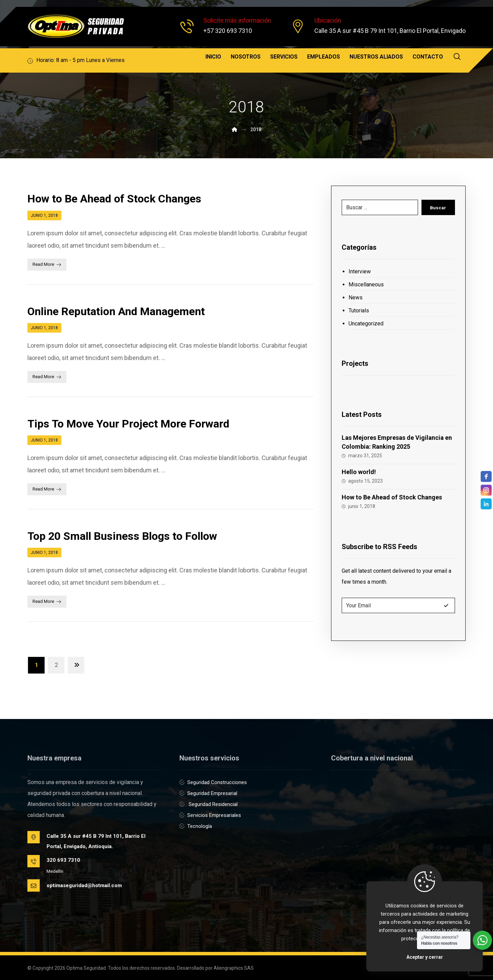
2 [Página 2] (56, 665)
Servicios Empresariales (210, 815)
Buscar (438, 208)
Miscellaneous (366, 284)
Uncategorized (366, 324)
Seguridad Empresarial (208, 793)
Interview (360, 271)
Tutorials (359, 311)
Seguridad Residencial (208, 804)
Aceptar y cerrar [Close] (425, 957)
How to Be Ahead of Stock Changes (392, 497)
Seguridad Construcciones (213, 782)
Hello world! (359, 472)
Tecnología (196, 826)
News (356, 297)
